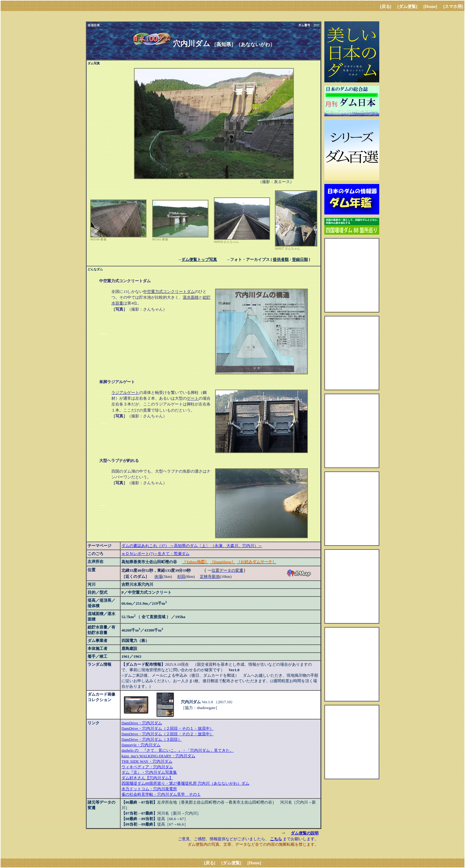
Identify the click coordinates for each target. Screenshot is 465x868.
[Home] (430, 7)
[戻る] (386, 7)
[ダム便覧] (407, 7)
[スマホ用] (453, 7)
